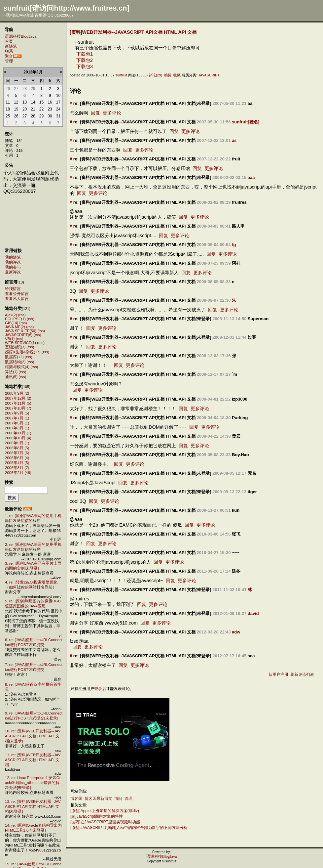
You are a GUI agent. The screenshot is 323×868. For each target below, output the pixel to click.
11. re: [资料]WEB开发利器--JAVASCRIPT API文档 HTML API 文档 (33, 760)
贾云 (236, 436)
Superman (258, 319)
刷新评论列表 (302, 674)
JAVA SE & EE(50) (21, 331)
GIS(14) (12, 323)
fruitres (239, 202)
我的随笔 (13, 257)
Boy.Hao (240, 455)
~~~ (236, 553)
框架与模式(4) (17, 367)
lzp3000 (240, 399)
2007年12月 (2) (18, 398)
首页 (9, 41)
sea (251, 656)
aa (250, 103)
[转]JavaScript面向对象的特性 (97, 816)
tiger (252, 492)
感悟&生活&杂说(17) (23, 352)
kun (236, 510)
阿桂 (236, 263)
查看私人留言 (17, 299)
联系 (9, 51)
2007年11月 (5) (18, 403)
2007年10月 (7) (18, 408)
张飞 (236, 534)
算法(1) (11, 372)
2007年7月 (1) (17, 418)
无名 (252, 473)
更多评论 (112, 113)
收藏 (177, 75)
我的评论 (13, 262)
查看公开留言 (17, 294)
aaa (251, 177)
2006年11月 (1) (18, 433)
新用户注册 (278, 674)
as (234, 140)
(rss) (22, 315)
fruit (236, 159)
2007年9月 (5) (17, 413)
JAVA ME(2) (15, 327)
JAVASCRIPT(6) (19, 335)
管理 (9, 61)
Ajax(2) (11, 315)
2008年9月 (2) (17, 393)
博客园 (76, 799)
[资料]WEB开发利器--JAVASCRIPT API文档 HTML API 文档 (133, 32)
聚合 (9, 56)
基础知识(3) (15, 347)
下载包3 (85, 66)
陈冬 (236, 571)
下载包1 (85, 54)
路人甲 (238, 226)
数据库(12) (14, 357)
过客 (252, 337)
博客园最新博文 (98, 799)
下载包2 (85, 60)
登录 (98, 689)
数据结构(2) (15, 362)
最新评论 (13, 272)
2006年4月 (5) (17, 463)
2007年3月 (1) (17, 428)
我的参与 (13, 267)
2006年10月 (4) (18, 438)
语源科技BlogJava (21, 36)
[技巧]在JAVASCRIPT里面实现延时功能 (105, 822)
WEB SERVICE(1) (20, 343)
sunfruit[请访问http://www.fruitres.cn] (66, 8)
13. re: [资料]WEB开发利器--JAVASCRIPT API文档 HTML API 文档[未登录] (33, 806)
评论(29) (155, 75)
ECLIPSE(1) (15, 319)
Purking (240, 418)
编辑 (168, 75)
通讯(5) (11, 377)
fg (234, 245)
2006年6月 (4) (17, 458)
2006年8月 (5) (17, 448)
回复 (95, 113)
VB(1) (10, 339)
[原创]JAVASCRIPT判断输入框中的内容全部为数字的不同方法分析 (129, 828)
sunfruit (121, 75)
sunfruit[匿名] (246, 122)
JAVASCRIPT (209, 75)
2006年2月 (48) (18, 473)
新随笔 (11, 46)
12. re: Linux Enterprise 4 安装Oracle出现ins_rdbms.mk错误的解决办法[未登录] (33, 783)
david (253, 613)
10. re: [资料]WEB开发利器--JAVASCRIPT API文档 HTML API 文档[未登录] (33, 736)
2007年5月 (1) (17, 423)
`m (234, 374)
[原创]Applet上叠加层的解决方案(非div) (105, 811)
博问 (118, 799)
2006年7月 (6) (17, 453)
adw (236, 632)
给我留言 (13, 289)
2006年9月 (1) (17, 443)
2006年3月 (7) (17, 468)
